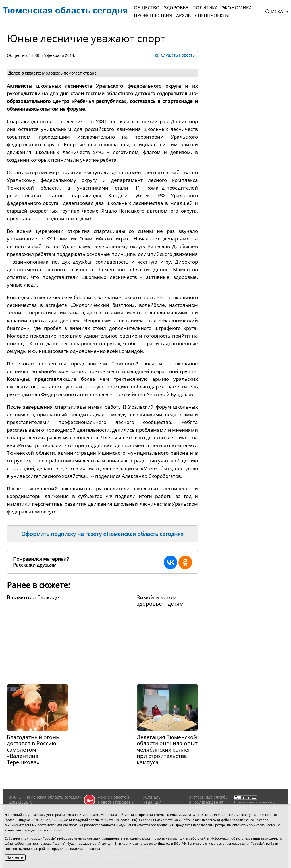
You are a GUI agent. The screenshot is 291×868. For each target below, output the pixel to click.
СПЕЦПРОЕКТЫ (212, 15)
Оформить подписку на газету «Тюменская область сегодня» (102, 534)
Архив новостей (113, 797)
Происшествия (153, 15)
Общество (147, 8)
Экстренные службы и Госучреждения (209, 800)
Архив (183, 15)
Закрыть (15, 857)
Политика (205, 8)
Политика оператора (84, 849)
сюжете (53, 585)
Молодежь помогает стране (69, 73)
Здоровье (176, 8)
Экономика (237, 8)
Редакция (152, 802)
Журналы (152, 797)
